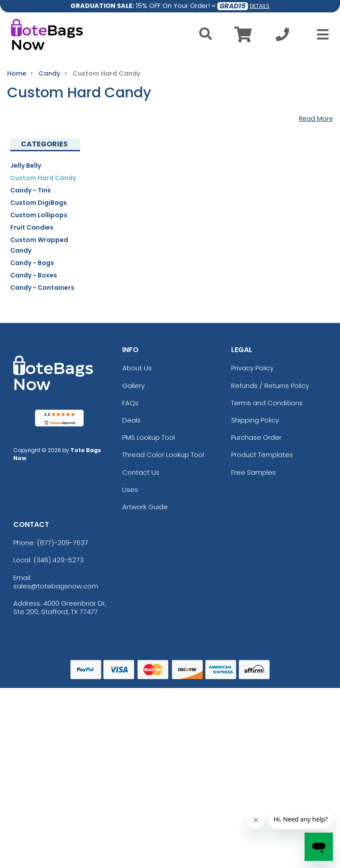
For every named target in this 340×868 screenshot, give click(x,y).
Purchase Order (256, 437)
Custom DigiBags (39, 203)
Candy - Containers (42, 288)
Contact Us (141, 472)
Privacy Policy (252, 368)
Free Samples (253, 472)
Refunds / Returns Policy (270, 386)
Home (17, 73)
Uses (130, 490)
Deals (131, 420)
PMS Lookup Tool (149, 437)
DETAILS (260, 6)
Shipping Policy (255, 420)
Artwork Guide (145, 507)
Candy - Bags (32, 263)
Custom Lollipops (39, 215)
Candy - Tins (31, 190)
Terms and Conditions (267, 403)
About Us (137, 368)
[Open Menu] (320, 35)
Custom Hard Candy (43, 178)
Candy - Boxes (34, 275)
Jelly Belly (26, 165)
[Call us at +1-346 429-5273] (282, 37)
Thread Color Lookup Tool (163, 455)
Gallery (133, 386)
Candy (49, 73)
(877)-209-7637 (62, 543)
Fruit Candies (32, 227)
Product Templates (262, 455)
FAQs (130, 403)
